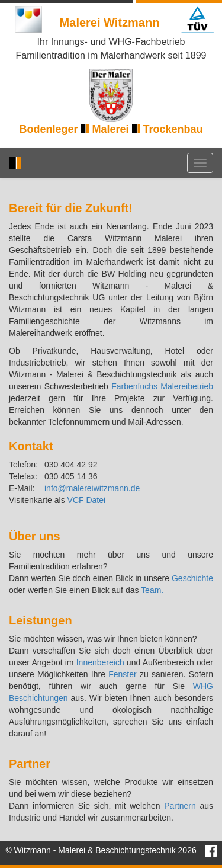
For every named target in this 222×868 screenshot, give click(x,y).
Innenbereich (100, 662)
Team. (152, 590)
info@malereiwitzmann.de (92, 488)
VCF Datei (87, 500)
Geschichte (192, 578)
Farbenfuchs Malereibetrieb (162, 386)
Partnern (180, 806)
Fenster (122, 674)
